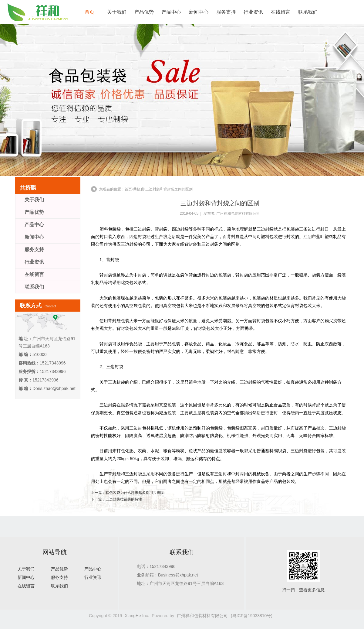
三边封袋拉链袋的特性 (124, 499)
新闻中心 (199, 12)
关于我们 (117, 12)
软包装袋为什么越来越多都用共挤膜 (135, 493)
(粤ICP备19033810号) (252, 616)
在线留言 (281, 12)
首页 (89, 12)
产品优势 (144, 12)
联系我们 (308, 12)
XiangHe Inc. (137, 616)
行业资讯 (253, 12)
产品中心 (171, 12)
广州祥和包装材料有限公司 (238, 214)
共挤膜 (139, 189)
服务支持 (226, 12)
